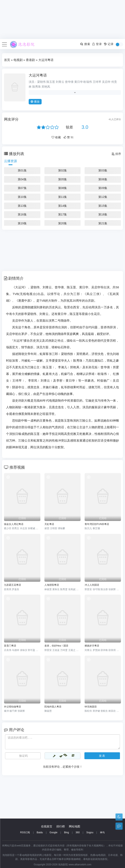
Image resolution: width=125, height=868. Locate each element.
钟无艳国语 (91, 707)
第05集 (63, 179)
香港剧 (30, 60)
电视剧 (18, 60)
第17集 (63, 214)
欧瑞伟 (88, 82)
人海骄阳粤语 (52, 585)
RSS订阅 (25, 832)
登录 (97, 44)
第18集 (103, 214)
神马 (102, 832)
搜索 (85, 44)
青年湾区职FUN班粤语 (97, 524)
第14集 (63, 206)
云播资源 (11, 161)
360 (78, 832)
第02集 (63, 170)
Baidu (40, 832)
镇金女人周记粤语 (14, 524)
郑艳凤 (46, 87)
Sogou (90, 832)
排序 (116, 154)
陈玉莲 (51, 82)
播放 (35, 102)
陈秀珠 (37, 87)
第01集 (22, 170)
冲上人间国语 (92, 585)
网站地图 (75, 826)
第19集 (22, 223)
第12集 (103, 197)
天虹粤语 (49, 524)
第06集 (103, 179)
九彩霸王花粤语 (13, 585)
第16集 (22, 214)
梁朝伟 (41, 82)
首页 (7, 60)
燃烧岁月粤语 (92, 646)
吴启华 (106, 82)
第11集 (63, 197)
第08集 (63, 188)
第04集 (22, 179)
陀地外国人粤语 (53, 707)
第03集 (103, 170)
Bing (66, 832)
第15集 (103, 206)
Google (53, 832)
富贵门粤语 (10, 646)
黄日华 (79, 82)
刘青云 (60, 82)
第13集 (22, 206)
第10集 (22, 197)
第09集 (103, 188)
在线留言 (47, 826)
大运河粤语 (38, 75)
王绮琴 (97, 82)
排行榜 (61, 826)
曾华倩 (69, 82)
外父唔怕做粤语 (13, 707)
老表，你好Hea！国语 (56, 646)
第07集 (22, 188)
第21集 (103, 223)
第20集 (63, 223)
